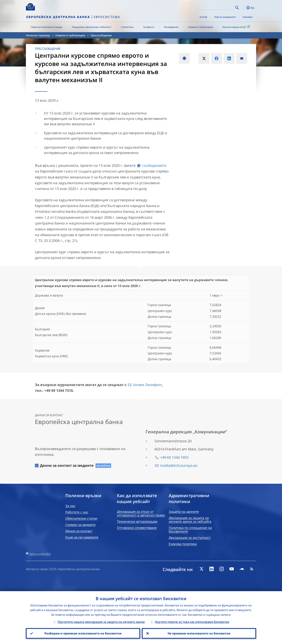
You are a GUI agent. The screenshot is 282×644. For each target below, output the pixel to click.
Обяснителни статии (81, 518)
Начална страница (38, 35)
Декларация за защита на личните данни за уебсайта (190, 520)
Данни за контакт (79, 531)
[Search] (216, 7)
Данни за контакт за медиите (67, 465)
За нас (70, 506)
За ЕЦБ (203, 17)
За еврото (149, 27)
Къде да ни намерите (82, 537)
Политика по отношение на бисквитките (190, 530)
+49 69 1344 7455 (174, 457)
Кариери (248, 17)
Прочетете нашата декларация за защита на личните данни (101, 622)
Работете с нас (77, 512)
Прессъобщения (101, 35)
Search (237, 8)
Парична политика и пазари (46, 27)
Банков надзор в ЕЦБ (237, 27)
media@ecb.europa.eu (179, 465)
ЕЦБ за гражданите (225, 17)
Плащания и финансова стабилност (92, 27)
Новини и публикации (200, 27)
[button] (244, 8)
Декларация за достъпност (190, 538)
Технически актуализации (137, 521)
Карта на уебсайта (40, 554)
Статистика (127, 27)
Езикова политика (183, 544)
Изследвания (171, 27)
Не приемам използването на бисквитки (199, 633)
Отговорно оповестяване (137, 528)
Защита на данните (184, 512)
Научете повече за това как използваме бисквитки (192, 622)
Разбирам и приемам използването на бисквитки (83, 633)
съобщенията (154, 165)
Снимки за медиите (80, 525)
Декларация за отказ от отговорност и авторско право (141, 513)
